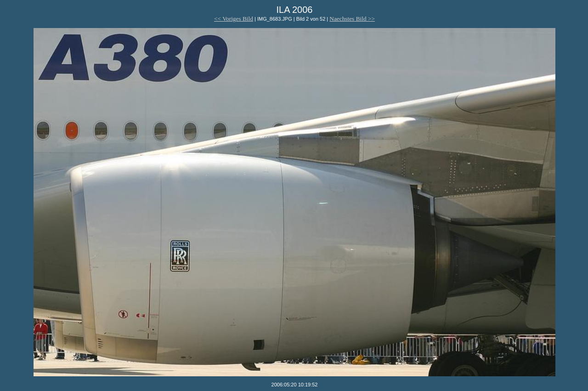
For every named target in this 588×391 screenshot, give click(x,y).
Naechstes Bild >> (352, 19)
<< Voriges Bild (234, 19)
